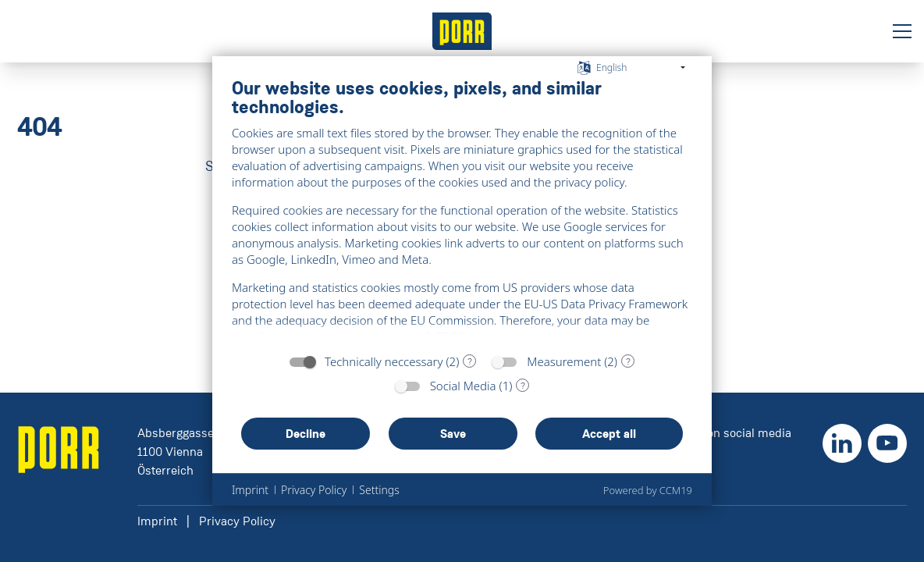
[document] (462, 211)
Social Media (463, 386)
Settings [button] (379, 490)
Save (453, 434)
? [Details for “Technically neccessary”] (470, 361)
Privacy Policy (237, 521)
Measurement (564, 361)
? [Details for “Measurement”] (628, 361)
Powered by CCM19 (648, 490)
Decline (306, 434)
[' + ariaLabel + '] (462, 31)
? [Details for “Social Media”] (523, 386)
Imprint (157, 521)
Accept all (609, 434)
